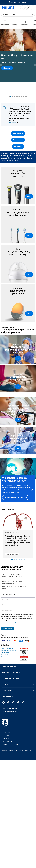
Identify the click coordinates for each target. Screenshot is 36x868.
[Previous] (1, 65)
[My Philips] (22, 8)
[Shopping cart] (28, 8)
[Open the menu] (33, 8)
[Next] (35, 65)
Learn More (12, 123)
